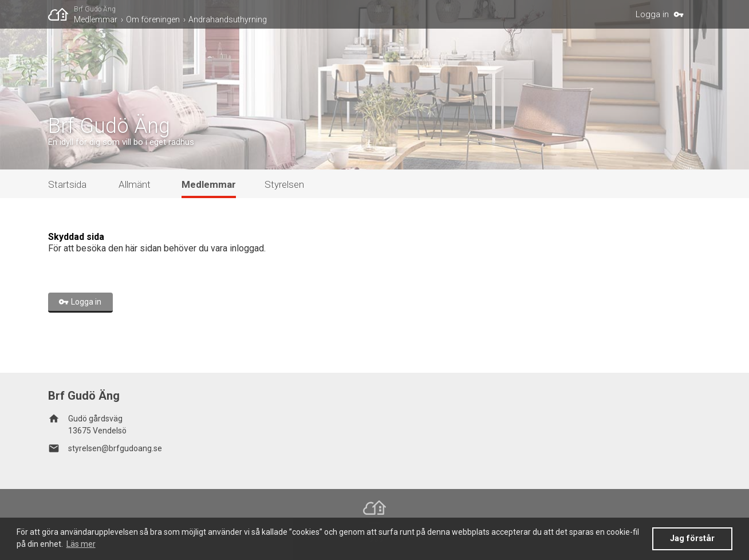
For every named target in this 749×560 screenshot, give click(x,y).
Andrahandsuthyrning (228, 19)
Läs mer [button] (81, 544)
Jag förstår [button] (692, 539)
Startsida (67, 184)
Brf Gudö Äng (95, 9)
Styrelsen (284, 184)
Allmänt (135, 184)
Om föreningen (153, 19)
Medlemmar (96, 19)
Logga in (652, 14)
